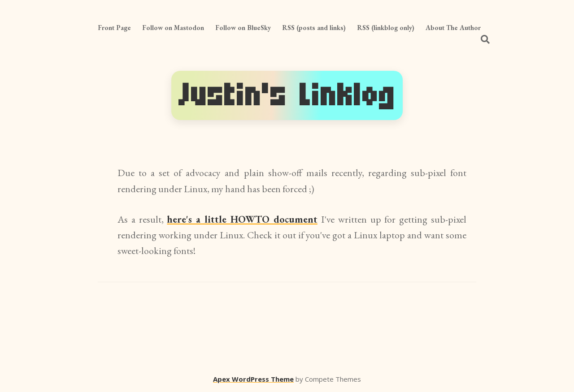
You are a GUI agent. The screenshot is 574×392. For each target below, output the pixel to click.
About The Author (453, 28)
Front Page (114, 28)
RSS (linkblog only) (386, 28)
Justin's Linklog (287, 95)
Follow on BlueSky (243, 28)
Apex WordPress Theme (253, 379)
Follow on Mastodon (173, 28)
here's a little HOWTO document (242, 219)
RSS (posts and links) (314, 28)
